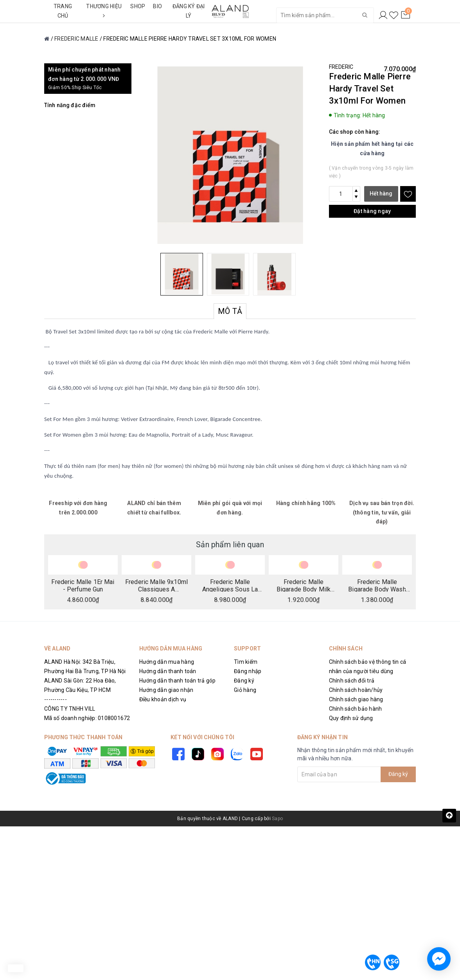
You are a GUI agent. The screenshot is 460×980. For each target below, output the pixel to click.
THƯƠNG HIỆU (104, 11)
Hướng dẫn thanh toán (168, 671)
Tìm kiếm (246, 662)
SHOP (138, 6)
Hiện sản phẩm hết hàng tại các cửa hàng (372, 149)
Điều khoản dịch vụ (163, 699)
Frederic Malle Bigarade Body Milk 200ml (304, 585)
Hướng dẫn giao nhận (166, 690)
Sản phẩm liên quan (230, 545)
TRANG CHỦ (63, 11)
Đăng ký (244, 681)
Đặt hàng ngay (372, 211)
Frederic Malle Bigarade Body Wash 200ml (377, 585)
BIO (157, 6)
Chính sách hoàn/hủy (356, 690)
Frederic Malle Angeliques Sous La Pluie (230, 585)
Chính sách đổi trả (352, 681)
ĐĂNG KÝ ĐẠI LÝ (189, 11)
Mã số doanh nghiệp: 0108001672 (87, 718)
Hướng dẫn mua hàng (167, 662)
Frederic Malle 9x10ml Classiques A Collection (156, 585)
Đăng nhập (248, 671)
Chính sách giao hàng (356, 699)
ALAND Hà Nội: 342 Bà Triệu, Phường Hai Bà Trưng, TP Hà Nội (85, 666)
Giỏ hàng (245, 690)
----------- (56, 699)
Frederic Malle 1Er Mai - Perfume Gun (83, 585)
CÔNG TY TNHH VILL (70, 709)
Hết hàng (381, 193)
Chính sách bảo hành (356, 709)
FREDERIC (341, 67)
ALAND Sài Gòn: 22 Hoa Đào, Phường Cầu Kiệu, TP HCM (80, 685)
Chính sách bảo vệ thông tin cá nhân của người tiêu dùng (368, 666)
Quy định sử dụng (351, 718)
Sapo (277, 819)
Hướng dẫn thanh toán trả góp (178, 681)
